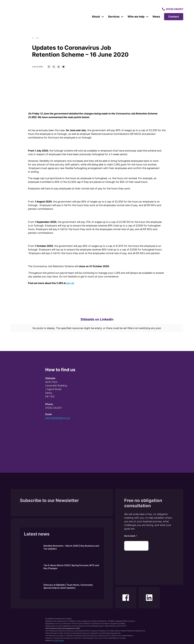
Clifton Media (59, 638)
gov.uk (70, 283)
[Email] (63, 67)
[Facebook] (49, 67)
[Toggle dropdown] (103, 17)
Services (114, 17)
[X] (54, 67)
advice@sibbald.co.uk (58, 415)
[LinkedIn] (59, 67)
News (156, 17)
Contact (174, 17)
